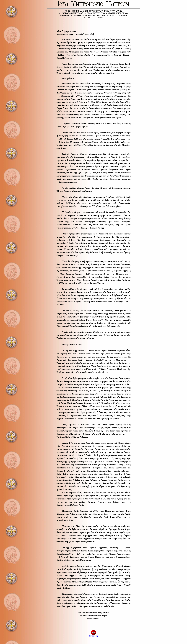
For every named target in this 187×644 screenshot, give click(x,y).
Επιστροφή (94, 635)
